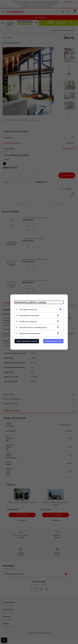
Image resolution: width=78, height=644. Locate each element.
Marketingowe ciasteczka (29, 315)
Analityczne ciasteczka (28, 321)
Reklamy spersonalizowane (30, 333)
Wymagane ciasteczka (28, 309)
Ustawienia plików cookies (30, 302)
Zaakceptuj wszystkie (53, 341)
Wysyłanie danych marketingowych (33, 327)
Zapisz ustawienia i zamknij (27, 341)
